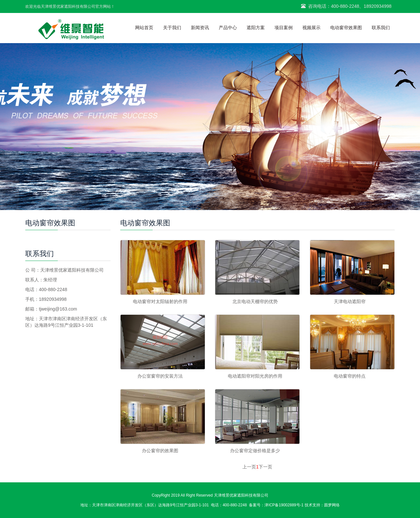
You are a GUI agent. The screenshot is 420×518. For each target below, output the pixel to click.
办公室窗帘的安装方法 (160, 376)
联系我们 (381, 28)
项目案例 (284, 28)
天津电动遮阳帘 (350, 301)
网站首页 (144, 28)
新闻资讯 (200, 28)
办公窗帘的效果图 (160, 451)
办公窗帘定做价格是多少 (255, 451)
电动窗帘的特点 (350, 376)
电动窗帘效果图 (346, 28)
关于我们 (172, 28)
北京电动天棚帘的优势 (255, 301)
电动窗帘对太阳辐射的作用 (160, 301)
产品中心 (228, 28)
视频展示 (311, 28)
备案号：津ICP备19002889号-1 (276, 505)
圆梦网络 (332, 505)
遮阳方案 (256, 28)
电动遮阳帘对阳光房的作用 (255, 376)
